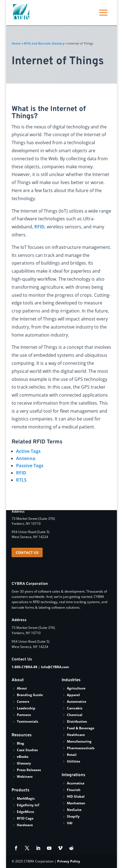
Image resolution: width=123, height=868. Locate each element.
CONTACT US (27, 552)
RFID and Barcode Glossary (44, 43)
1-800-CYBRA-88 (24, 667)
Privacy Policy (69, 861)
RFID (39, 227)
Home (16, 43)
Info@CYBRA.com (55, 667)
